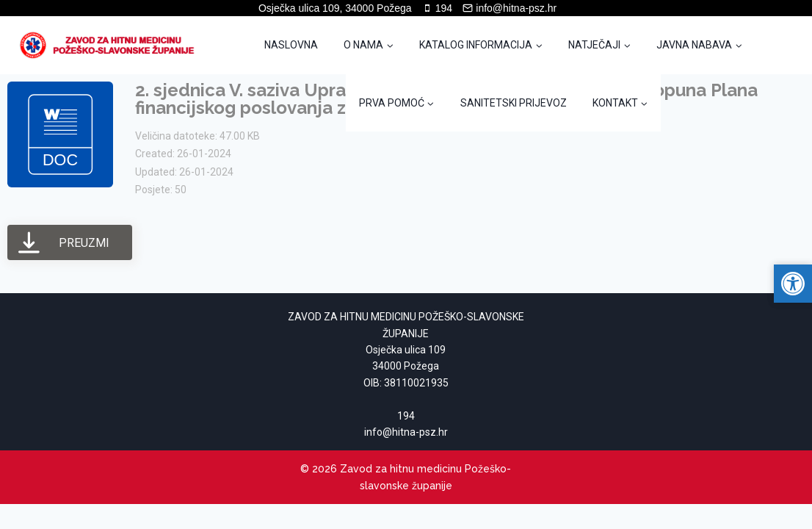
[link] (111, 45)
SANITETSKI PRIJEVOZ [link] (514, 103)
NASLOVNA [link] (291, 45)
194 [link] (406, 416)
